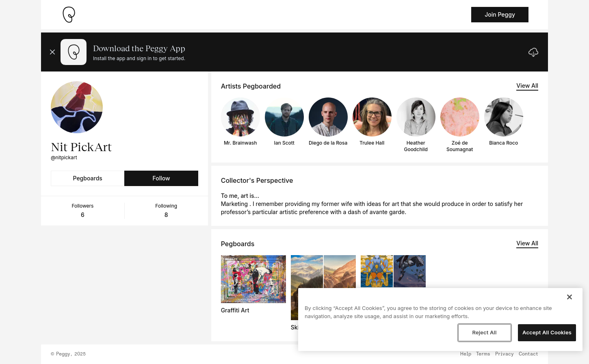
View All (527, 86)
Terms (483, 354)
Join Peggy (500, 14)
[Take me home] (69, 15)
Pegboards (88, 178)
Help (466, 354)
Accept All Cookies (547, 332)
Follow (161, 178)
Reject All (484, 332)
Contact (528, 354)
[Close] (570, 297)
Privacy (505, 354)
